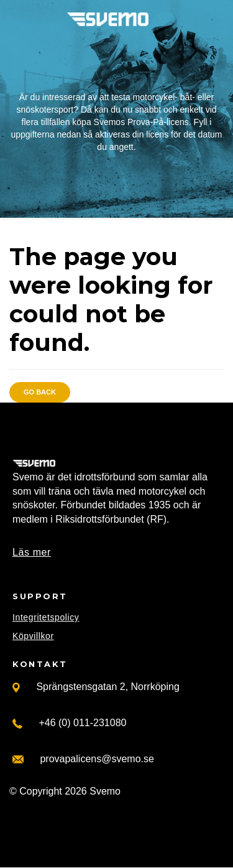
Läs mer (32, 552)
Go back (40, 392)
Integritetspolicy (46, 617)
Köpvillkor (33, 636)
